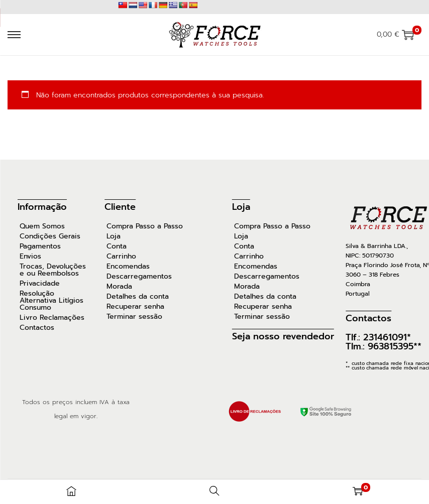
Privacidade (40, 284)
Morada (119, 287)
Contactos (37, 328)
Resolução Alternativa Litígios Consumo (51, 301)
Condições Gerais (50, 236)
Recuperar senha (135, 307)
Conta (117, 246)
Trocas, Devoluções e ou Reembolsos (53, 270)
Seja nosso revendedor (283, 336)
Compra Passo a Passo (145, 226)
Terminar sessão (134, 317)
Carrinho (121, 257)
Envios (30, 257)
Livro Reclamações (52, 318)
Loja (114, 236)
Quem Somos (42, 226)
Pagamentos (40, 246)
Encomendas (128, 267)
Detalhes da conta (138, 297)
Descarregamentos (139, 277)
